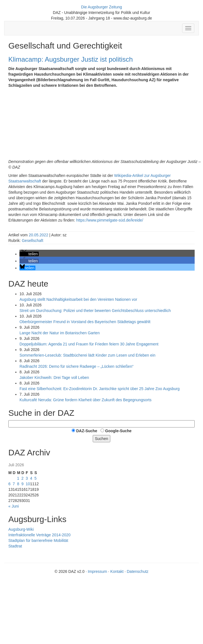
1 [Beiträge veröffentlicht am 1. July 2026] (18, 478)
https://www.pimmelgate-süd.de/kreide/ (111, 220)
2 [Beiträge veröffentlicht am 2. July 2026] (23, 478)
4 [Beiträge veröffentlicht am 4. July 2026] (31, 478)
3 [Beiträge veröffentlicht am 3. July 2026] (27, 478)
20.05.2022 (39, 235)
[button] (29, 254)
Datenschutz (138, 571)
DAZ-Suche (86, 431)
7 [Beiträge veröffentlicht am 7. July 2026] (14, 484)
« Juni (14, 506)
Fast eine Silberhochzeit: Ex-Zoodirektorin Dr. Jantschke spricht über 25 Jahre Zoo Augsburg (100, 389)
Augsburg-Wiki (21, 529)
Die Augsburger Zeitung (101, 7)
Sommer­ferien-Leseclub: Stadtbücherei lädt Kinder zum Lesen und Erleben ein (87, 355)
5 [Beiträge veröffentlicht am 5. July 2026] (35, 478)
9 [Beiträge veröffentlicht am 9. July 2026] (23, 484)
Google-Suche (118, 431)
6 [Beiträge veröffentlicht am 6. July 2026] (9, 484)
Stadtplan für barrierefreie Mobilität (38, 540)
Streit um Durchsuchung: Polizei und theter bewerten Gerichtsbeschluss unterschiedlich (95, 311)
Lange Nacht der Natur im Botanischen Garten (60, 333)
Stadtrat (15, 546)
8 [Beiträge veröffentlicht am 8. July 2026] (18, 484)
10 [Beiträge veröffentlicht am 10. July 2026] (28, 484)
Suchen (101, 439)
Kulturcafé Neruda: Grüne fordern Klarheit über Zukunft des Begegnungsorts (85, 400)
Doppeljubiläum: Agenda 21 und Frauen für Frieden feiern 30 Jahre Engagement (89, 344)
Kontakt (117, 571)
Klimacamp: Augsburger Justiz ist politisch (71, 59)
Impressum (97, 571)
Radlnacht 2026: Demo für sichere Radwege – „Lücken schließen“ (76, 366)
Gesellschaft (32, 241)
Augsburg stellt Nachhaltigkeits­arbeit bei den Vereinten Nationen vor (78, 299)
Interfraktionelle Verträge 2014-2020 (39, 535)
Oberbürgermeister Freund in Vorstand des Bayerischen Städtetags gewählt (85, 322)
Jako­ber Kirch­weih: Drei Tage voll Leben (54, 378)
